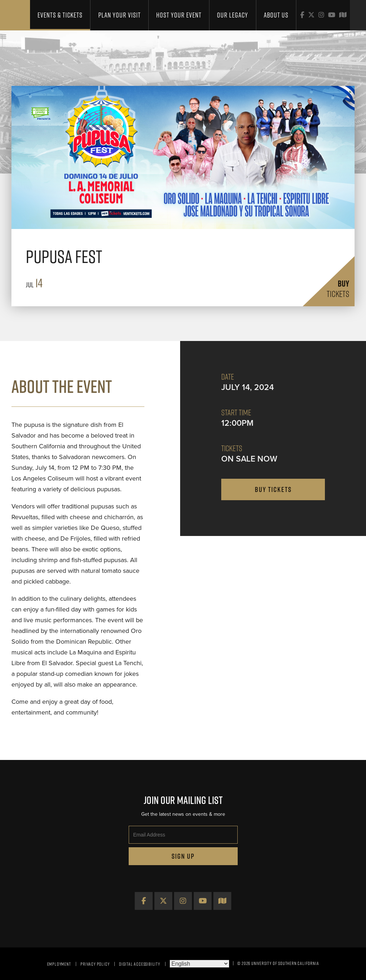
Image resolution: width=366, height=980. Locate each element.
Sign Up (183, 856)
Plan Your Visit (120, 15)
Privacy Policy (95, 964)
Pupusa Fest (64, 257)
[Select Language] (199, 964)
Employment (59, 964)
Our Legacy (233, 15)
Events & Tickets (60, 15)
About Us (276, 15)
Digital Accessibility (140, 964)
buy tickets (273, 489)
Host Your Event (179, 15)
